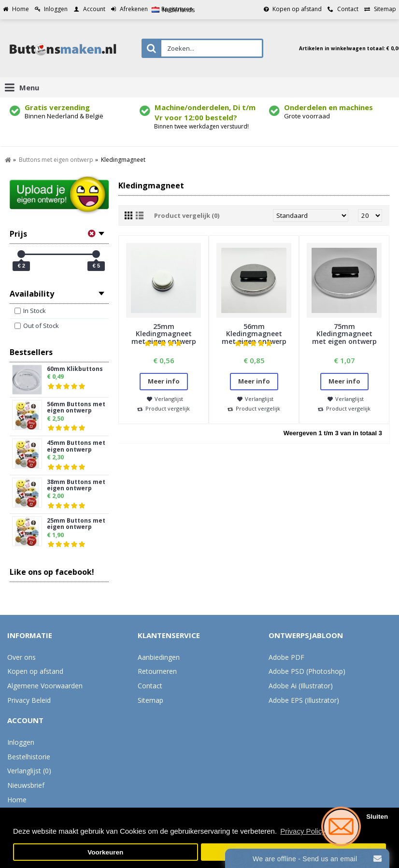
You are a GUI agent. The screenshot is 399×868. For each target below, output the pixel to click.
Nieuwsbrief (26, 785)
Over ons (21, 657)
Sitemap (150, 700)
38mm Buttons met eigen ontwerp (76, 485)
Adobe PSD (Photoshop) (307, 671)
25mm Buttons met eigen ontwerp (76, 524)
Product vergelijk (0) (187, 215)
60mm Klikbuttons (75, 369)
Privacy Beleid (29, 700)
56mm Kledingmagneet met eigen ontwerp (254, 334)
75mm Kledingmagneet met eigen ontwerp (344, 334)
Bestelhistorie (29, 757)
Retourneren (157, 671)
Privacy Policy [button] (303, 831)
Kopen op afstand (35, 671)
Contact (150, 686)
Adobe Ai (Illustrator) (301, 686)
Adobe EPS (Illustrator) (304, 700)
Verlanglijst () (29, 771)
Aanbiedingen (159, 657)
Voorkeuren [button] (105, 852)
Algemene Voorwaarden (45, 686)
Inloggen (21, 742)
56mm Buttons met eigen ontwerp (76, 408)
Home (17, 800)
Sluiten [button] (377, 817)
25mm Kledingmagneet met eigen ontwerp (164, 334)
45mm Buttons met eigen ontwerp (76, 446)
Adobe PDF (286, 657)
